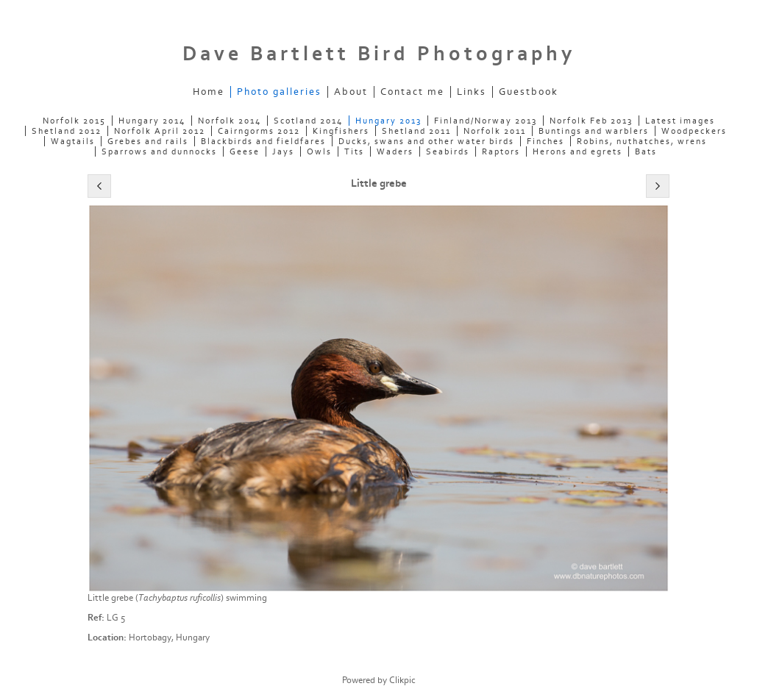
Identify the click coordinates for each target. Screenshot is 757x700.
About (351, 92)
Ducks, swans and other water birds (426, 141)
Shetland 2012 (67, 131)
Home (209, 92)
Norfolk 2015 (74, 121)
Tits (354, 151)
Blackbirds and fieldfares (263, 141)
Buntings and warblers (594, 131)
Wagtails (73, 141)
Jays (283, 151)
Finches (545, 141)
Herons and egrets (577, 151)
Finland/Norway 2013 (486, 121)
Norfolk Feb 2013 (591, 121)
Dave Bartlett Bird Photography (379, 54)
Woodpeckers (694, 131)
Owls (319, 151)
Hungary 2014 (152, 121)
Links (472, 92)
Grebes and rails (148, 141)
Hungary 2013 (388, 121)
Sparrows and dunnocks (159, 151)
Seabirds (448, 151)
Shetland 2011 (416, 131)
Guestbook (529, 92)
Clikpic (402, 680)
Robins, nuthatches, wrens (642, 141)
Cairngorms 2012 (259, 131)
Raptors (501, 151)
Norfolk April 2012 (160, 131)
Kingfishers (341, 131)
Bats (646, 151)
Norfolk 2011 (495, 131)
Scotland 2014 (308, 121)
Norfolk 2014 (230, 121)
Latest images (680, 121)
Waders (395, 151)
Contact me (412, 92)
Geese (245, 151)
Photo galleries (279, 92)
